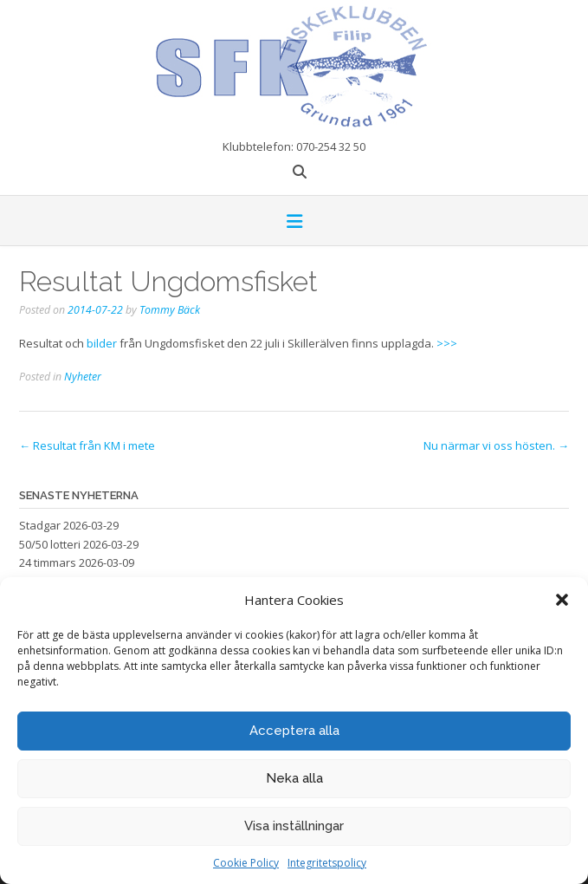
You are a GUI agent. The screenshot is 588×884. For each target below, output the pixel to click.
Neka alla (294, 778)
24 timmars (48, 562)
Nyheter (83, 377)
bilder (102, 343)
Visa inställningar (294, 826)
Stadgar (40, 525)
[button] (562, 600)
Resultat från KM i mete (87, 445)
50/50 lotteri (50, 544)
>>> (447, 343)
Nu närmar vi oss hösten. (496, 445)
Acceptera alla (294, 731)
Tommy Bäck (170, 310)
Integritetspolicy (327, 863)
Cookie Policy (246, 863)
